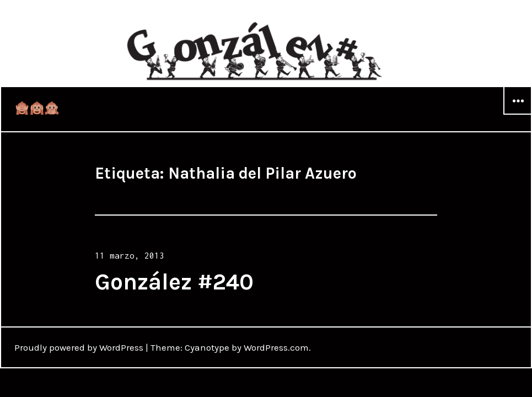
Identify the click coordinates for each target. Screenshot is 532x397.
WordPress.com (276, 347)
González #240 (174, 282)
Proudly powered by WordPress (79, 347)
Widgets (518, 114)
